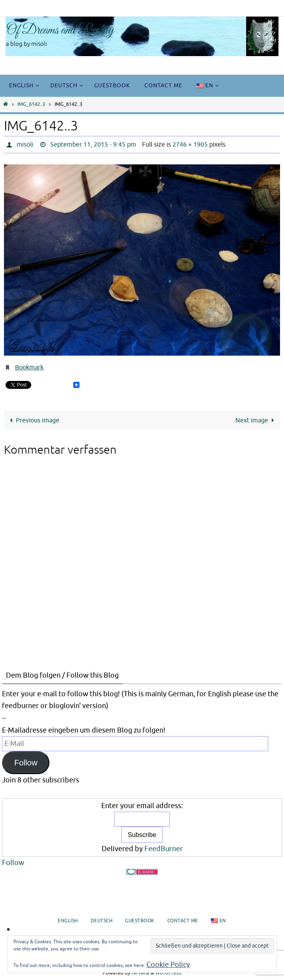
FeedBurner (164, 849)
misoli (25, 145)
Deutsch (102, 921)
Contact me (183, 921)
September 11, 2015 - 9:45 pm (93, 145)
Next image (256, 420)
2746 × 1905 (190, 145)
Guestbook (140, 921)
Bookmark (29, 367)
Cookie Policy (168, 965)
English (68, 921)
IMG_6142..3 (31, 104)
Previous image (33, 420)
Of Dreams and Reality (60, 30)
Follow (26, 763)
